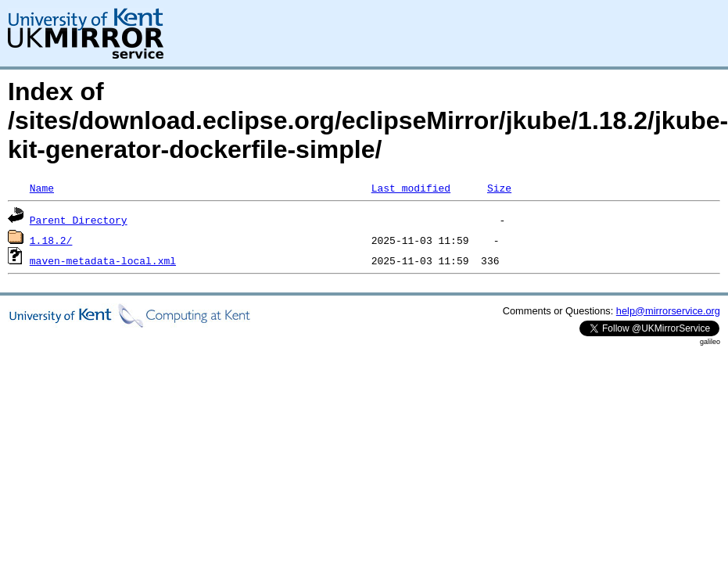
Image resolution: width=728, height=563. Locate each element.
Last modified (411, 188)
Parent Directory (79, 220)
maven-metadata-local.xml (103, 260)
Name (42, 188)
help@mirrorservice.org (668, 311)
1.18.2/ (51, 240)
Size (499, 188)
